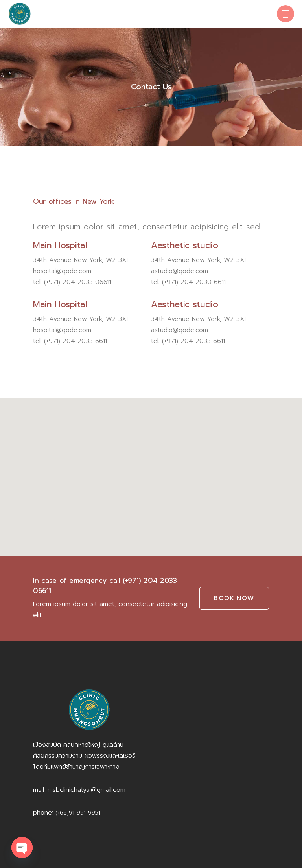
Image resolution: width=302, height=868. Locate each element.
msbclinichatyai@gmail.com (87, 790)
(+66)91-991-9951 (78, 813)
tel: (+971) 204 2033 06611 (72, 282)
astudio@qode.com (180, 271)
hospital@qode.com (62, 271)
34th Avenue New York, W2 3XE (82, 260)
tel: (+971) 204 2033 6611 (70, 341)
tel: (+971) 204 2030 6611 (188, 282)
